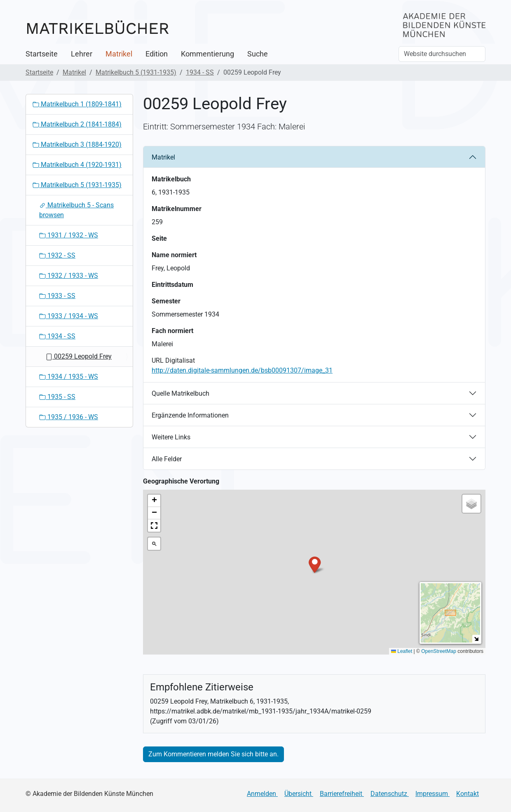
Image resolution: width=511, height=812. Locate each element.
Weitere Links (171, 437)
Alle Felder (167, 459)
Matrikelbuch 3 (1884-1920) (77, 144)
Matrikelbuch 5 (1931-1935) (136, 72)
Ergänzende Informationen (190, 415)
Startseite (42, 54)
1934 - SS (200, 72)
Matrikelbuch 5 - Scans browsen (76, 210)
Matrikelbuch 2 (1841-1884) (77, 124)
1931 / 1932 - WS (69, 235)
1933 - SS (57, 296)
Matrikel (119, 54)
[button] (315, 564)
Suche (258, 54)
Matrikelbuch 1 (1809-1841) (77, 104)
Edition (157, 54)
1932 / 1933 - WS (69, 276)
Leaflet (402, 651)
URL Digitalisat (173, 360)
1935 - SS (57, 397)
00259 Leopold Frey (79, 356)
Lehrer (82, 54)
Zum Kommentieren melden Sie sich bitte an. (213, 754)
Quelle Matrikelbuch (180, 393)
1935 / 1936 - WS (69, 417)
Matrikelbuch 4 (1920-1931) (77, 165)
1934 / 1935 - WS (69, 377)
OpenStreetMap (439, 651)
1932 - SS (57, 255)
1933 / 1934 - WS (69, 316)
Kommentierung (207, 54)
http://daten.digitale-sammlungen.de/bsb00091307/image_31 (242, 370)
